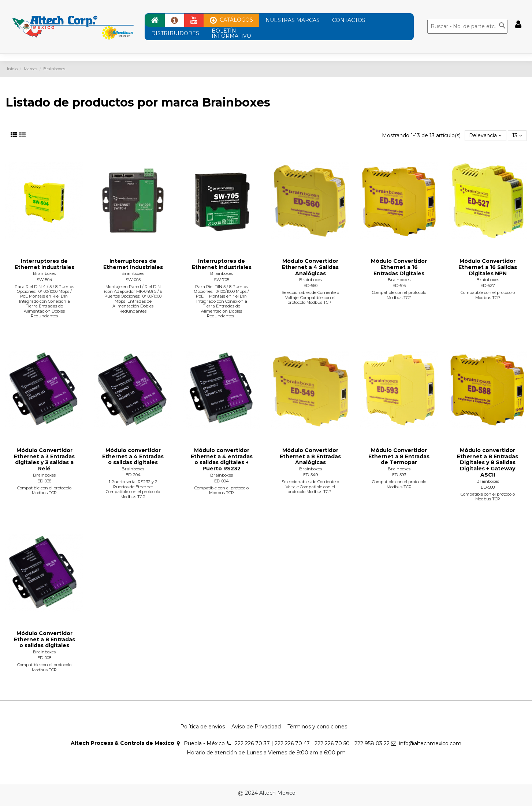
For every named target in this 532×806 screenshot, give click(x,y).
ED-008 (44, 658)
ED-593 (399, 475)
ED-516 (399, 286)
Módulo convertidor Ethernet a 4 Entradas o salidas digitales (133, 456)
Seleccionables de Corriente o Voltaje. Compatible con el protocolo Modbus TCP (310, 297)
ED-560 (310, 286)
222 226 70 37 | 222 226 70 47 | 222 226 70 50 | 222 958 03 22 (312, 743)
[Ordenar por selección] (485, 136)
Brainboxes (44, 273)
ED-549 (310, 475)
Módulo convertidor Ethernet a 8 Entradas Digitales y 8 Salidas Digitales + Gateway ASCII (488, 462)
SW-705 (222, 280)
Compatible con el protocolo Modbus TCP (399, 295)
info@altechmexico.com (430, 743)
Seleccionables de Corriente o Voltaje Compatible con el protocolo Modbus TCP (310, 487)
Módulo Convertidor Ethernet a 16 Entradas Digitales (399, 267)
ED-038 (44, 481)
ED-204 (133, 475)
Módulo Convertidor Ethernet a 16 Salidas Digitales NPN (488, 267)
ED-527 (488, 286)
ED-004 (222, 481)
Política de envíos (202, 727)
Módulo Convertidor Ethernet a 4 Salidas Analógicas (310, 267)
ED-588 (488, 487)
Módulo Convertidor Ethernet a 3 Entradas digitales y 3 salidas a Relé (44, 459)
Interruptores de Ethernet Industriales (44, 264)
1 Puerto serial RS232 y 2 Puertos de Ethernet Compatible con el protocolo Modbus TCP (133, 489)
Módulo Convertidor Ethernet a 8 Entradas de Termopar (399, 456)
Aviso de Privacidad (256, 727)
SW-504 (44, 280)
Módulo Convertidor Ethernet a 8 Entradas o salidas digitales (44, 639)
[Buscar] (467, 27)
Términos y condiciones (317, 727)
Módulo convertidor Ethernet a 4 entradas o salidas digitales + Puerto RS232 (222, 459)
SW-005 (133, 280)
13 (517, 135)
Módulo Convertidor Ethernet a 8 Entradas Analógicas (310, 456)
